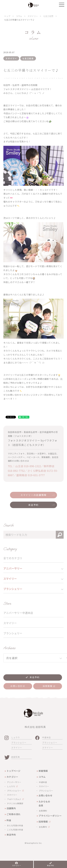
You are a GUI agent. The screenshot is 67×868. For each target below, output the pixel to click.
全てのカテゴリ (13, 558)
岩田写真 (16, 757)
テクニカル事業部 (15, 803)
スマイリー (10, 623)
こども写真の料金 (15, 830)
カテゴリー (12, 777)
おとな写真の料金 (15, 825)
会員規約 (43, 811)
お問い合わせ (46, 795)
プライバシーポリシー (50, 816)
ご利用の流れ (14, 814)
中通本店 (46, 737)
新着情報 (43, 771)
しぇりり (16, 737)
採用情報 (43, 822)
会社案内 (43, 827)
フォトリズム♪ (14, 799)
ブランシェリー (13, 633)
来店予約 (33, 505)
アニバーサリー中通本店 (18, 613)
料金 (9, 820)
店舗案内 (11, 808)
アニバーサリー (14, 782)
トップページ (14, 771)
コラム (42, 777)
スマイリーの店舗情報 (34, 495)
